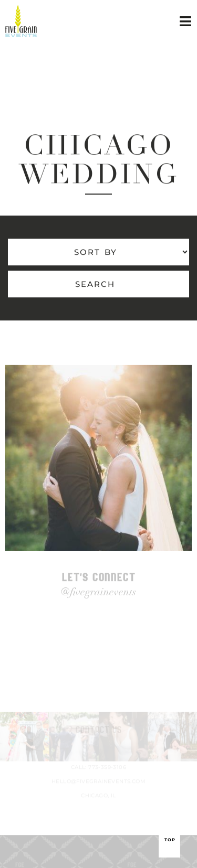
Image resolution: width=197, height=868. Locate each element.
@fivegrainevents (98, 596)
